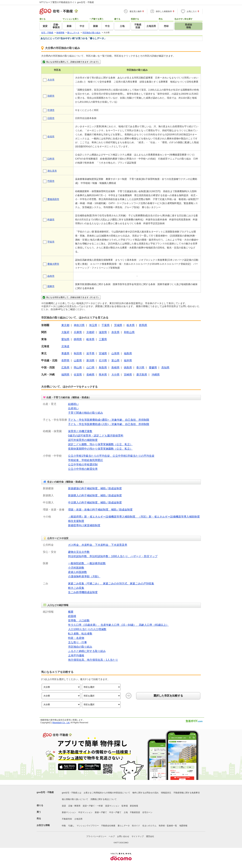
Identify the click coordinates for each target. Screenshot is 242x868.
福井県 (128, 360)
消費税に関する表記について (104, 799)
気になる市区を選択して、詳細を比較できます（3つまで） (71, 62)
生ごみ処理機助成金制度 (83, 592)
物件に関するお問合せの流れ (146, 793)
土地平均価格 (76, 655)
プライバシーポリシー (96, 836)
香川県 (140, 368)
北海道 (65, 346)
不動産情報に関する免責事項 (187, 793)
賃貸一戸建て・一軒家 (93, 806)
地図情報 (183, 826)
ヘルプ (112, 836)
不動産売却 (67, 819)
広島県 (65, 368)
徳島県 (128, 368)
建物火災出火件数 (79, 552)
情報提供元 (166, 793)
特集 (64, 826)
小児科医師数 (76, 568)
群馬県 (143, 325)
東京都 (65, 325)
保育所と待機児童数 (80, 431)
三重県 (103, 339)
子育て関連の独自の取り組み (86, 413)
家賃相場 (134, 806)
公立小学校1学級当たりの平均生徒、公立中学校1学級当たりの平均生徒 (111, 456)
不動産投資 (135, 812)
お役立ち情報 (43, 825)
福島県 (128, 353)
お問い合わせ (123, 836)
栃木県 (131, 325)
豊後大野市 (53, 264)
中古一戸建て (115, 812)
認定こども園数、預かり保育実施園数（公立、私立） (100, 444)
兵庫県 (78, 332)
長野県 (65, 360)
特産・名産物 (76, 638)
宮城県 (103, 353)
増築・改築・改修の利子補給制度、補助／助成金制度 (100, 510)
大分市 (51, 80)
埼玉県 (93, 325)
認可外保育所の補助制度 (83, 440)
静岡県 (78, 339)
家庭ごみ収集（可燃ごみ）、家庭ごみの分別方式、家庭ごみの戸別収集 (111, 584)
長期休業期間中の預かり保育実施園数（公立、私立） (100, 449)
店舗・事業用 (74, 806)
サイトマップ (138, 836)
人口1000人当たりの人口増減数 (87, 629)
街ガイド (136, 826)
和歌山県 (129, 332)
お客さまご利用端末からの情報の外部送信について (107, 793)
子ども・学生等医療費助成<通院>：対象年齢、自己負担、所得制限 (109, 420)
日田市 (51, 118)
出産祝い (73, 408)
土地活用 (78, 819)
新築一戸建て (101, 812)
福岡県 (65, 375)
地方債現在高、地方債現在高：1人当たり (93, 660)
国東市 (51, 286)
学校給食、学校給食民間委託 (86, 460)
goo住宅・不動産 (45, 792)
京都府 (90, 332)
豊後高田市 (53, 199)
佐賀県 (78, 375)
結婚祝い (73, 404)
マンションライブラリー (88, 826)
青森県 (65, 353)
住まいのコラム (149, 826)
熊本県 (103, 375)
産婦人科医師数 (77, 572)
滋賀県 (103, 332)
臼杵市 (51, 159)
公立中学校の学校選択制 (83, 465)
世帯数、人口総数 (79, 620)
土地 (126, 812)
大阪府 (65, 332)
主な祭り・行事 (77, 642)
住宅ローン (147, 812)
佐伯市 (51, 136)
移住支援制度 (76, 521)
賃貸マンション (112, 806)
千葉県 (106, 325)
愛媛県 (153, 368)
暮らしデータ (124, 826)
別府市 (51, 96)
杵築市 (51, 220)
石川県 (103, 360)
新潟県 (90, 360)
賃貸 (64, 806)
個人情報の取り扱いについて (75, 799)
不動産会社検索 (108, 826)
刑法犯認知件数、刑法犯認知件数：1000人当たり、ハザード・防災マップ (113, 556)
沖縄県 (156, 375)
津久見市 (52, 171)
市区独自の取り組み (80, 647)
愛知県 (65, 339)
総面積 (72, 616)
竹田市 (51, 181)
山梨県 (78, 360)
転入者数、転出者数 (80, 634)
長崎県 (90, 375)
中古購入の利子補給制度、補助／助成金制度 (95, 502)
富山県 (115, 360)
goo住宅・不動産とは (72, 793)
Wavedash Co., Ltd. (61, 723)
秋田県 (78, 353)
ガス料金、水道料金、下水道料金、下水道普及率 (98, 545)
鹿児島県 (142, 375)
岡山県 (78, 368)
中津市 (51, 110)
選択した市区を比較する (168, 696)
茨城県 (118, 325)
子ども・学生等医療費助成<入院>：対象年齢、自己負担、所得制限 (109, 424)
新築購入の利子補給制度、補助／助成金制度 (95, 495)
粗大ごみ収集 (76, 588)
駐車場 (125, 806)
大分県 (115, 375)
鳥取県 (103, 368)
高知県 (165, 368)
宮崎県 (128, 375)
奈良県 (115, 332)
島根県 (115, 368)
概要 (71, 612)
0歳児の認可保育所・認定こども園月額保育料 (96, 436)
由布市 (51, 276)
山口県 (90, 368)
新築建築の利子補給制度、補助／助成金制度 (95, 488)
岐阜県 (90, 339)
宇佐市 (51, 242)
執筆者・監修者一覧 (168, 826)
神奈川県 (79, 325)
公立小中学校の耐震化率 (83, 469)
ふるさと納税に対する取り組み (87, 651)
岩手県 (90, 353)
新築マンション (69, 812)
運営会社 (150, 836)
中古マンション (85, 812)
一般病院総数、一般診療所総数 (87, 563)
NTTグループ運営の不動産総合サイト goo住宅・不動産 (67, 2)
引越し (71, 826)
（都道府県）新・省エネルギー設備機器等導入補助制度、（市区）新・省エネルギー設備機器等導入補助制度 (134, 517)
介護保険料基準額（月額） (84, 576)
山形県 (115, 353)
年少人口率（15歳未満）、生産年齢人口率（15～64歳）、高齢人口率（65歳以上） (118, 625)
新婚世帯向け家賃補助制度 (84, 525)
